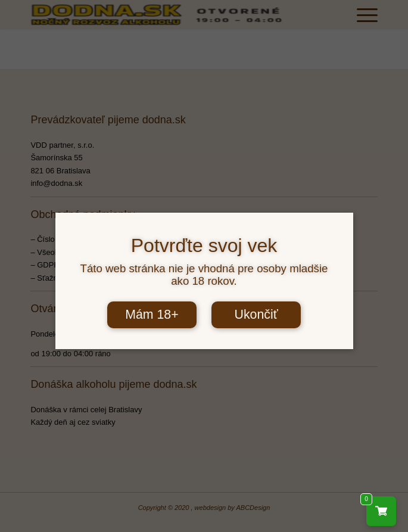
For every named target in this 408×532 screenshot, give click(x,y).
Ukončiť (256, 315)
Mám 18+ (152, 315)
